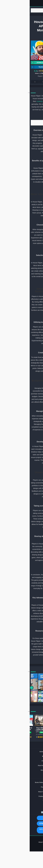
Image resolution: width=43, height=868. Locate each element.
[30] (20, 565)
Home (16, 19)
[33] (23, 626)
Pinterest (21, 82)
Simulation (18, 37)
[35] (23, 659)
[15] (23, 348)
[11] (23, 284)
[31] (23, 593)
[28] (20, 531)
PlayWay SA (32, 44)
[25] (23, 501)
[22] (20, 437)
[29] (23, 565)
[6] (21, 189)
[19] (23, 406)
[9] (23, 250)
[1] (22, 117)
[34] (20, 626)
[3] (22, 156)
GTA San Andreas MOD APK (21, 823)
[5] (22, 189)
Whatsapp (5, 82)
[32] (20, 593)
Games (21, 19)
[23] (23, 467)
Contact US (20, 842)
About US (12, 842)
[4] (21, 156)
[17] (23, 376)
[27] (23, 531)
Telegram (13, 82)
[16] (20, 348)
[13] (23, 317)
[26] (20, 501)
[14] (20, 317)
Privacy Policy (30, 842)
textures (29, 296)
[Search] (21, 10)
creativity (10, 101)
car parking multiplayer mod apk (21, 830)
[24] (20, 467)
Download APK (10, 63)
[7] (22, 220)
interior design (34, 96)
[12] (20, 284)
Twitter (30, 82)
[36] (20, 659)
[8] (21, 220)
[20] (20, 406)
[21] (23, 437)
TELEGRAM (9, 67)
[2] (21, 117)
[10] (21, 250)
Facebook (38, 82)
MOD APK (22, 818)
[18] (20, 376)
